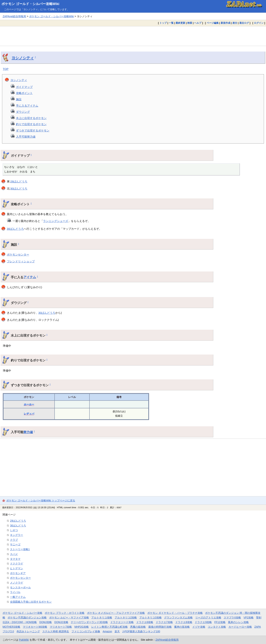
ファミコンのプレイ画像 (86, 631)
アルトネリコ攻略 (102, 617)
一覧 (171, 23)
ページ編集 (213, 23)
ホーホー (29, 404)
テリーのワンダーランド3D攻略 (89, 622)
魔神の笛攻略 (182, 627)
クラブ (14, 540)
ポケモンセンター (18, 255)
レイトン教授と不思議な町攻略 (110, 627)
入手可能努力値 (26, 137)
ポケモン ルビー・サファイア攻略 (69, 617)
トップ (163, 23)
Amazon (107, 631)
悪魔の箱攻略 (138, 627)
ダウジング (23, 112)
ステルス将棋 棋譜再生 (56, 631)
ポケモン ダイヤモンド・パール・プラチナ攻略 (175, 613)
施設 (19, 99)
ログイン (259, 23)
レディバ (29, 414)
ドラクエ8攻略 (184, 622)
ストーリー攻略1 (20, 549)
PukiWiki (24, 640)
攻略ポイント (24, 93)
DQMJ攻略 (46, 622)
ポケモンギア (18, 573)
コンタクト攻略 (217, 627)
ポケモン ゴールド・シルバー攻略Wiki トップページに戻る (41, 500)
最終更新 (180, 23)
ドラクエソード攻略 (122, 622)
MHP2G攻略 (82, 627)
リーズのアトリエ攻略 (208, 617)
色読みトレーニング (28, 631)
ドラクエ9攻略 (203, 622)
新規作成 (226, 23)
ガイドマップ (24, 87)
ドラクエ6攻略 (145, 622)
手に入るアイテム (27, 106)
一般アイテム (18, 597)
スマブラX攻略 (232, 617)
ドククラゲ (17, 564)
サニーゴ (15, 544)
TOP (6, 69)
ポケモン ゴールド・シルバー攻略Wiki (30, 4)
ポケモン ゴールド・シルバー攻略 (22, 613)
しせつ (14, 530)
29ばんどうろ (19, 181)
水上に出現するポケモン (31, 118)
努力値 (28, 432)
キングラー (17, 535)
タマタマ (15, 559)
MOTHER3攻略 (12, 627)
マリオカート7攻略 (61, 627)
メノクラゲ (17, 583)
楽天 (117, 631)
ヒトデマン (17, 568)
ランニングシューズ (56, 221)
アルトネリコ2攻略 (126, 617)
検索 (190, 23)
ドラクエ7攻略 (164, 622)
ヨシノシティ (23, 58)
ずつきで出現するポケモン (33, 130)
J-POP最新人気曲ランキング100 (141, 631)
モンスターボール (20, 587)
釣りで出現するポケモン (31, 124)
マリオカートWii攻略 (35, 627)
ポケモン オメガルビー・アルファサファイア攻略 (116, 613)
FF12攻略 (220, 622)
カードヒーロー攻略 (240, 627)
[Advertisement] (133, 36)
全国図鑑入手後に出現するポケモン (31, 602)
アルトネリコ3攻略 (151, 617)
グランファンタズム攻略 (178, 617)
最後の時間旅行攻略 (160, 627)
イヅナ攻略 (199, 627)
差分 (235, 23)
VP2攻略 (249, 617)
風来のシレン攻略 (238, 622)
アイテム (30, 277)
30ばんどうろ (19, 188)
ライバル (15, 592)
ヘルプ (198, 23)
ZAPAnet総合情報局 (14, 16)
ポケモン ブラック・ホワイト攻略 (65, 613)
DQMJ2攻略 (61, 622)
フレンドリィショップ (21, 261)
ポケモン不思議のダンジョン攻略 (27, 617)
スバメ (14, 554)
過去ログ (244, 23)
